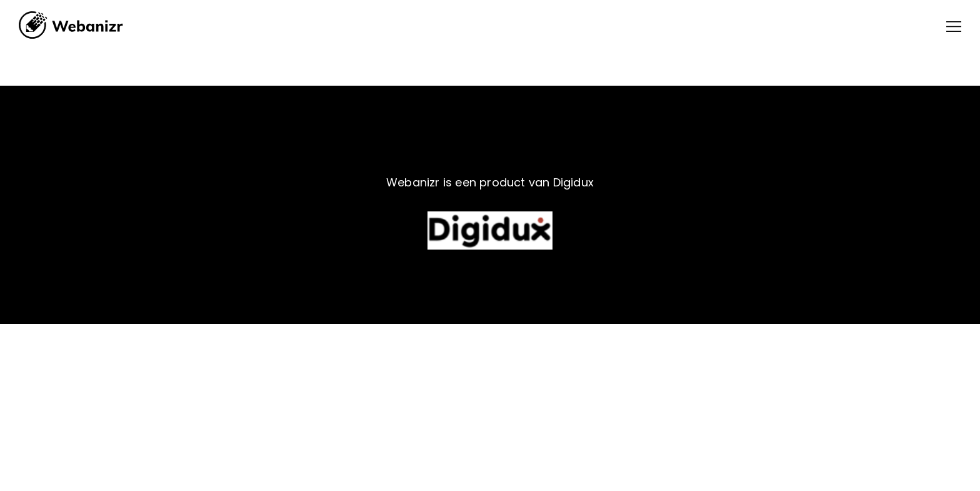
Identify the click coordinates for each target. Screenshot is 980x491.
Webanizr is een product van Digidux (490, 182)
